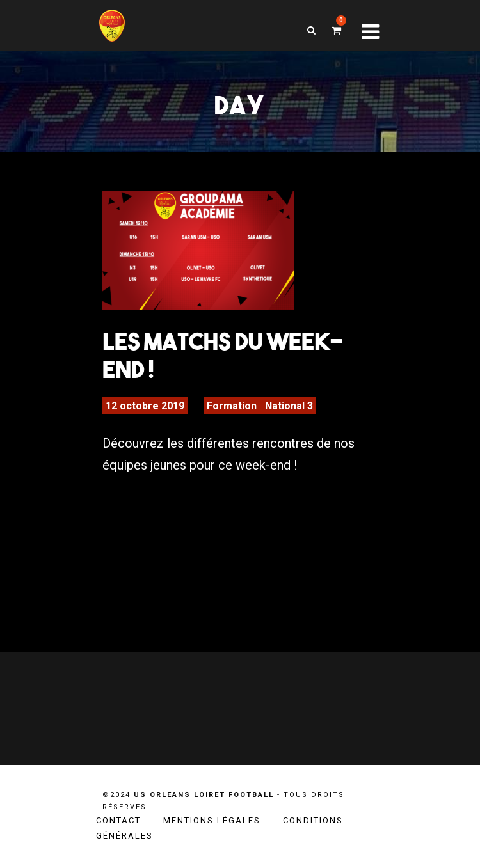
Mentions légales (212, 820)
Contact (118, 820)
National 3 (289, 406)
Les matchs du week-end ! (223, 355)
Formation (232, 406)
